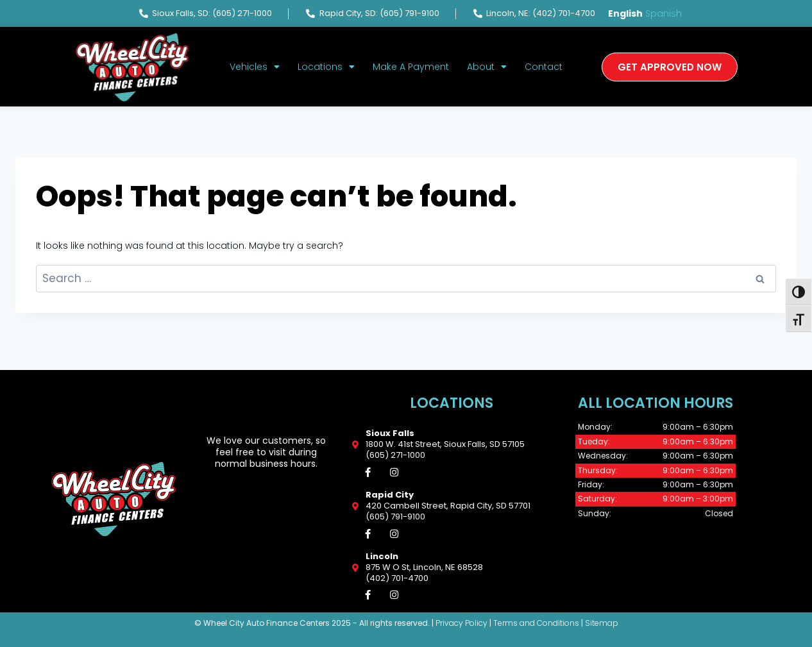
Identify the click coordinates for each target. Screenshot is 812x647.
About (487, 67)
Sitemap (602, 624)
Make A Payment (411, 67)
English (625, 13)
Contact (544, 67)
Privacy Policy (461, 624)
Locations (326, 67)
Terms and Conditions (536, 624)
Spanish (664, 13)
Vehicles (255, 67)
